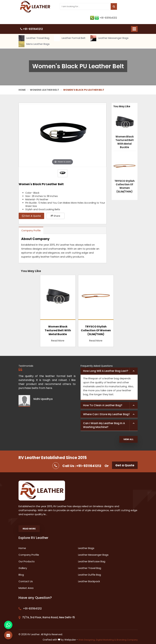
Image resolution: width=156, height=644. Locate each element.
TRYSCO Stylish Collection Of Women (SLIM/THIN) (124, 186)
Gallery (23, 568)
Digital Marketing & (106, 640)
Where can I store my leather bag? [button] (106, 414)
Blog (21, 575)
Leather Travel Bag (34, 38)
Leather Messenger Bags (109, 38)
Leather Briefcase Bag (92, 561)
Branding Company (127, 640)
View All (128, 439)
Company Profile (31, 230)
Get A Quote (31, 216)
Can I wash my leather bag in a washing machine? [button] (104, 425)
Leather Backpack (89, 581)
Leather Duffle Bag (89, 575)
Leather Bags (86, 548)
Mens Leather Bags (34, 44)
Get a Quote (125, 465)
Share (56, 216)
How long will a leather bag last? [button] (106, 371)
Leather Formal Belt (70, 38)
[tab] (109, 371)
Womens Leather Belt (45, 90)
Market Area (26, 588)
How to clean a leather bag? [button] (103, 405)
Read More (58, 341)
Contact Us (26, 581)
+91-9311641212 (104, 18)
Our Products (27, 561)
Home (22, 90)
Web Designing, (87, 640)
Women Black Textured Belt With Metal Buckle (125, 142)
